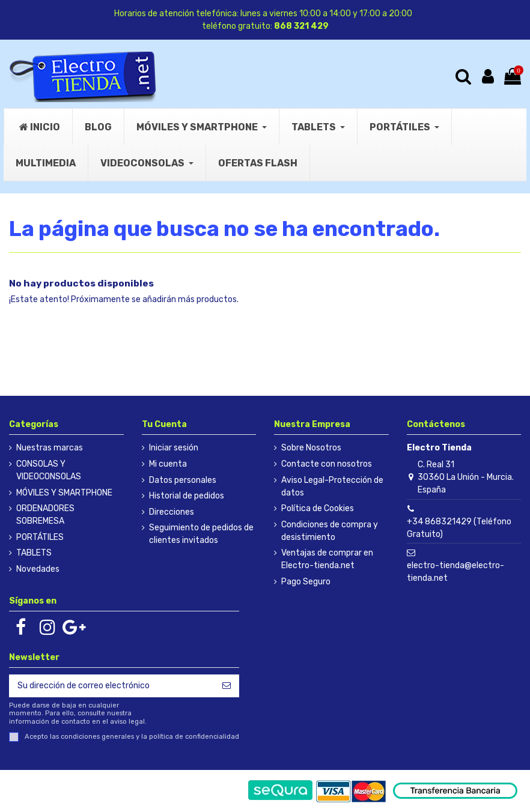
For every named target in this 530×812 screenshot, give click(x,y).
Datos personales (183, 480)
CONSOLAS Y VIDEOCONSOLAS (49, 470)
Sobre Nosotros (311, 448)
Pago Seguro (306, 582)
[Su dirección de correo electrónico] (111, 686)
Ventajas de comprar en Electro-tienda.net (327, 559)
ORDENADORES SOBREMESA (45, 515)
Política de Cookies (318, 508)
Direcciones (172, 512)
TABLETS (34, 553)
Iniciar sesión (174, 448)
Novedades (38, 569)
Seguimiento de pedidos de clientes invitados (201, 534)
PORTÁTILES (40, 537)
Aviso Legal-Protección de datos (332, 486)
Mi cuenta (168, 464)
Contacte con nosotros (327, 464)
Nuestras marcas (50, 448)
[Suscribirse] (227, 686)
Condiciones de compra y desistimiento (330, 531)
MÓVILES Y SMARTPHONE (64, 493)
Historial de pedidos (187, 496)
